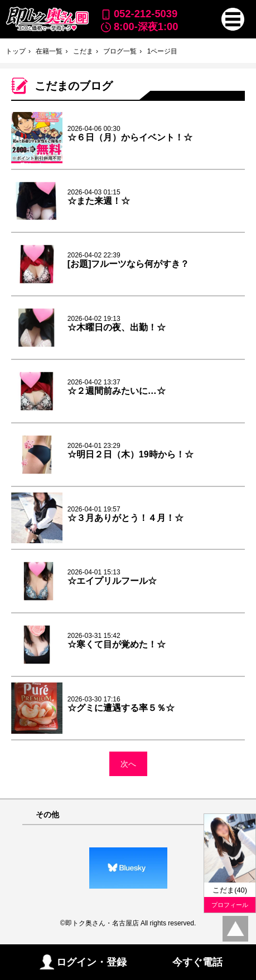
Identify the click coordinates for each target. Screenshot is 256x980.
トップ (16, 51)
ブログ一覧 (120, 51)
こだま (83, 51)
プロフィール (230, 905)
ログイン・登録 (83, 962)
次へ (128, 764)
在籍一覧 (49, 51)
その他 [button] (47, 815)
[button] (233, 19)
